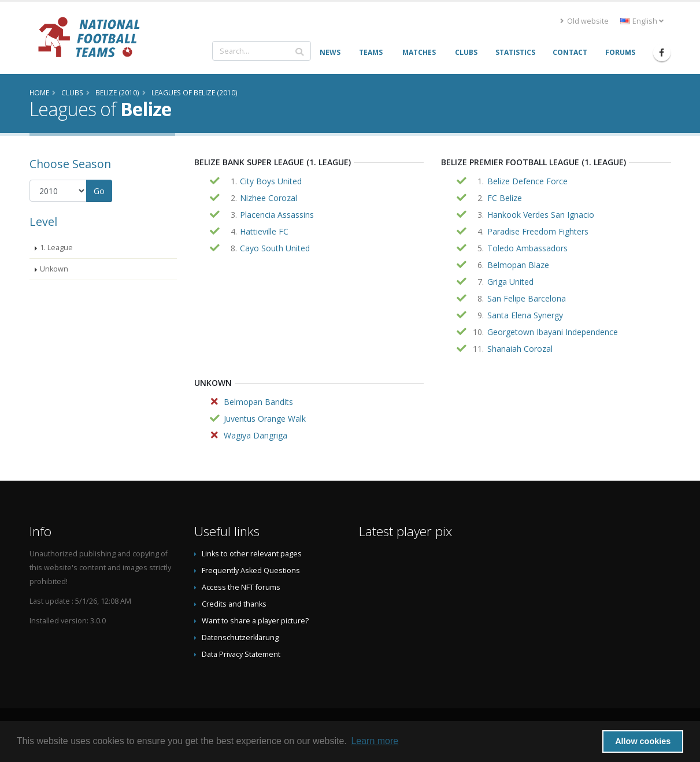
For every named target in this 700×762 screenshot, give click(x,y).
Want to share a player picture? (255, 621)
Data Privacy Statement (241, 654)
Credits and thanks (234, 604)
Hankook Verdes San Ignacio (541, 215)
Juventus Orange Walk (265, 419)
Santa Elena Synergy (525, 315)
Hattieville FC (264, 231)
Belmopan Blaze (518, 265)
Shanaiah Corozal (520, 349)
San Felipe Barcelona (527, 298)
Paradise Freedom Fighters (538, 231)
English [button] (642, 21)
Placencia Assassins (277, 215)
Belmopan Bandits (258, 402)
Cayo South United (275, 248)
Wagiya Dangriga (255, 435)
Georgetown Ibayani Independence (553, 332)
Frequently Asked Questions (251, 570)
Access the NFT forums (241, 587)
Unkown (54, 269)
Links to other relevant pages (252, 554)
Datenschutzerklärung (240, 638)
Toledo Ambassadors (527, 248)
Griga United (510, 282)
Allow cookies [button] (643, 741)
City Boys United (271, 181)
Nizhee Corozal (268, 198)
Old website (584, 21)
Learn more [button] (375, 741)
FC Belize (505, 198)
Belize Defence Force (527, 181)
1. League (56, 248)
